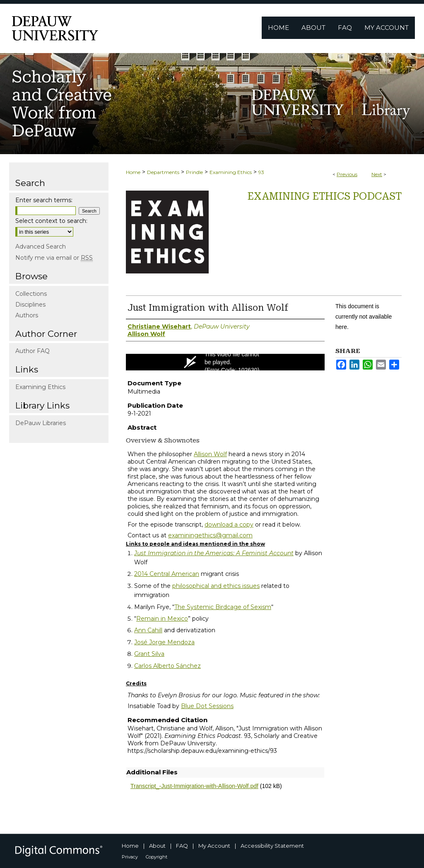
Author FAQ (33, 351)
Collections (31, 294)
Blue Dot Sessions (207, 706)
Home (133, 172)
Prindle (194, 172)
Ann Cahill (148, 630)
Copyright (157, 857)
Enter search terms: (44, 200)
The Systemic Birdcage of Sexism (223, 607)
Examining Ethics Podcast (324, 196)
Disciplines (30, 305)
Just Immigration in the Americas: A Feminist (201, 553)
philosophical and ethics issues (216, 586)
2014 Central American (167, 574)
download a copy (229, 525)
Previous (347, 174)
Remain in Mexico (162, 619)
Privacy (130, 857)
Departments (163, 172)
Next (377, 174)
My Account (214, 846)
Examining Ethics (231, 172)
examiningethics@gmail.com (210, 535)
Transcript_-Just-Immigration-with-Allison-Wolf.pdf (194, 786)
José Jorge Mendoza (164, 642)
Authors (27, 315)
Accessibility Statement (272, 846)
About (157, 846)
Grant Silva (149, 654)
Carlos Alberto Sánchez (167, 666)
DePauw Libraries (41, 423)
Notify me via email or (54, 258)
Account (281, 553)
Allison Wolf (210, 454)
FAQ (182, 846)
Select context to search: (51, 221)
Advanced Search (41, 247)
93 (261, 172)
